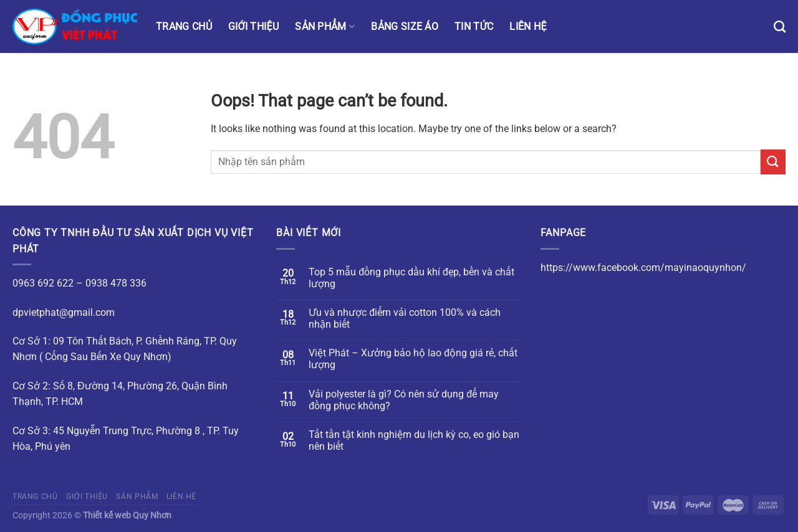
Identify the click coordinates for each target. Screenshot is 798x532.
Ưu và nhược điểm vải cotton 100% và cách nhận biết (405, 318)
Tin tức (474, 26)
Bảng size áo (405, 26)
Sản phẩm (325, 26)
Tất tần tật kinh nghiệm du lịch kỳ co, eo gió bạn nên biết (414, 440)
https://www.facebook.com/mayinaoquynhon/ (643, 268)
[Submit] (773, 162)
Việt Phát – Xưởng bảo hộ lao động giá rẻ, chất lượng (413, 359)
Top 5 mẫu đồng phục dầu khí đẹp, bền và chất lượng (411, 278)
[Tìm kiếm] (780, 26)
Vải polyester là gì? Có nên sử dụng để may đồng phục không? (404, 400)
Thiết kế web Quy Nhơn (127, 515)
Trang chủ (184, 26)
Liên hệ (528, 26)
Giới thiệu (253, 26)
